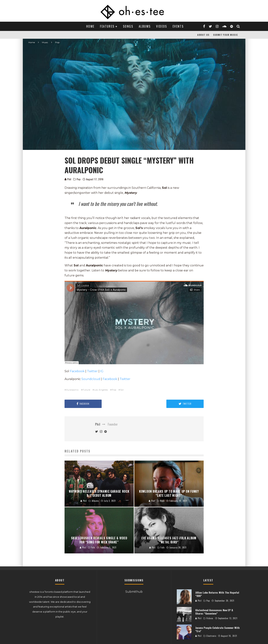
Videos (162, 26)
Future (87, 390)
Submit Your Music (225, 35)
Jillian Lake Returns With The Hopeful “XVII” (217, 594)
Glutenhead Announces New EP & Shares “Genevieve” (214, 612)
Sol (122, 390)
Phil (68, 179)
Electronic (211, 636)
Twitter (92, 371)
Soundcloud (91, 379)
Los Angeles (101, 390)
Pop (79, 179)
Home (90, 26)
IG (102, 371)
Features (107, 26)
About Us (203, 35)
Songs (128, 26)
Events (178, 26)
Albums (145, 26)
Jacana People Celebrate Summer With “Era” (217, 629)
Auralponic (73, 390)
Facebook (77, 371)
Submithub (134, 592)
